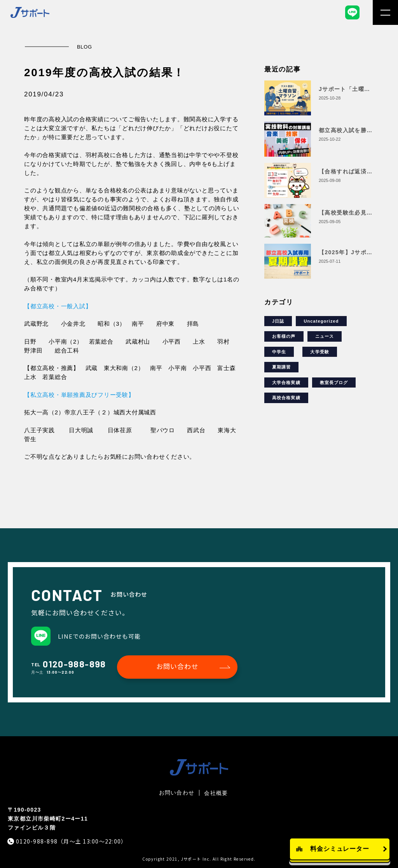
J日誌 (278, 321)
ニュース (325, 336)
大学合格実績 (286, 382)
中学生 (279, 352)
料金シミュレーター (340, 849)
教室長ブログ (334, 382)
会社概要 (216, 793)
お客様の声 (284, 336)
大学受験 (319, 352)
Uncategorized (321, 321)
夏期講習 (281, 367)
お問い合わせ (177, 666)
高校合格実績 (286, 398)
